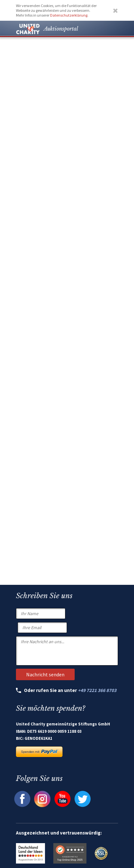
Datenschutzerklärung (69, 15)
